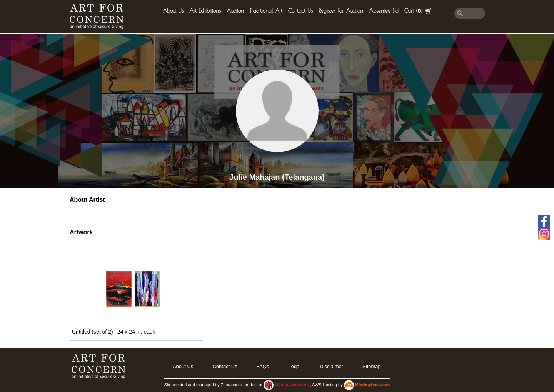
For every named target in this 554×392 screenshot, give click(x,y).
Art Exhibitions (205, 11)
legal (294, 366)
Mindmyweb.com (292, 385)
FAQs (263, 366)
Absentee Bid (384, 11)
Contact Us (300, 11)
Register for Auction (341, 11)
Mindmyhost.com (372, 385)
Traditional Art (266, 11)
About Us (173, 11)
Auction (235, 11)
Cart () (418, 11)
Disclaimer (331, 366)
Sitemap (372, 366)
